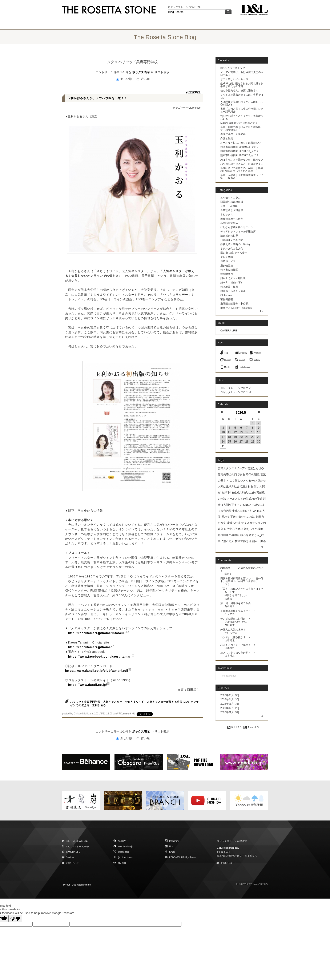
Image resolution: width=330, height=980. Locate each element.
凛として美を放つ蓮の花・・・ (238, 653)
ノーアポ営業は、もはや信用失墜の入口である (242, 74)
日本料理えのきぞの (232, 240)
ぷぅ (227, 584)
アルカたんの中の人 (236, 622)
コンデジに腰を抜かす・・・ (237, 637)
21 (247, 437)
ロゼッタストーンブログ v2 (236, 392)
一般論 (262, 541)
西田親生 (230, 625)
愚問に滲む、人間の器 (233, 134)
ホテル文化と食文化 (232, 249)
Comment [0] (127, 714)
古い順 (143, 79)
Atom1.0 (251, 727)
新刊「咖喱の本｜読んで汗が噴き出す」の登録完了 (241, 128)
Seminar (70, 857)
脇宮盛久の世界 (229, 236)
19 (235, 437)
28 (247, 441)
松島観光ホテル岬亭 (232, 219)
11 (229, 432)
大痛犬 (228, 599)
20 (241, 437)
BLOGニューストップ (233, 68)
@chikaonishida (125, 857)
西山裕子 (230, 606)
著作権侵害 (227, 299)
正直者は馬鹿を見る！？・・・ (238, 611)
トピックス (227, 214)
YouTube (122, 863)
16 (259, 432)
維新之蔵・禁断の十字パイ (236, 244)
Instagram (174, 841)
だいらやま (231, 633)
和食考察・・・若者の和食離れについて (242, 569)
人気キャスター (113, 702)
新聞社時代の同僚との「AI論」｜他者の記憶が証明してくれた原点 (242, 170)
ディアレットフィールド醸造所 (238, 231)
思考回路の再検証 (229, 535)
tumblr (172, 852)
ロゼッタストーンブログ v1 (236, 388)
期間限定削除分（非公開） (236, 304)
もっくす (230, 592)
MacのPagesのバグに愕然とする (239, 123)
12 (235, 432)
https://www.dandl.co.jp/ (88, 685)
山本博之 (230, 640)
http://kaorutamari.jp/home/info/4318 (97, 633)
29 (253, 441)
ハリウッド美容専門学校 (85, 702)
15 (253, 432)
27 (241, 441)
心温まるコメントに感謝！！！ (238, 645)
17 (223, 437)
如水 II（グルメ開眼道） (234, 278)
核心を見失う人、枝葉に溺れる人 (239, 90)
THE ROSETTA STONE (77, 841)
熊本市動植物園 (229, 270)
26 (235, 441)
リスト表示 (162, 72)
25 (229, 441)
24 (223, 441)
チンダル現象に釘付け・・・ (237, 619)
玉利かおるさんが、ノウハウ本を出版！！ (97, 98)
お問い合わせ (72, 863)
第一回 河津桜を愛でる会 (236, 603)
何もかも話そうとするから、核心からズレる (242, 117)
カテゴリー (179, 108)
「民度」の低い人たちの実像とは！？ (242, 589)
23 (259, 437)
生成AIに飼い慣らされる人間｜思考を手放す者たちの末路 (242, 85)
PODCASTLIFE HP (178, 857)
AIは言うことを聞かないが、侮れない (242, 160)
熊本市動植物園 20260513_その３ (240, 147)
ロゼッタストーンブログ (78, 846)
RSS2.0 (234, 727)
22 (253, 437)
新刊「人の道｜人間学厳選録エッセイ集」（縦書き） (242, 176)
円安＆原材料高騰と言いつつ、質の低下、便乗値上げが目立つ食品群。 (242, 580)
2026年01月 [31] (230, 712)
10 (223, 432)
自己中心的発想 (234, 529)
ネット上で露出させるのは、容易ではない (242, 96)
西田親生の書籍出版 (232, 202)
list (262, 311)
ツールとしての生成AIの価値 (244, 499)
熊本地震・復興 (229, 287)
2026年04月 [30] (230, 699)
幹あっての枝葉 (253, 529)
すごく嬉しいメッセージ (234, 79)
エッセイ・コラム (230, 198)
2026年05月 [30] (230, 695)
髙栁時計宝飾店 (229, 223)
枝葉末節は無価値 (246, 541)
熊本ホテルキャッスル (233, 291)
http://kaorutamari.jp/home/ (90, 647)
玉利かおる (99, 705)
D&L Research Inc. (228, 848)
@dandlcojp (123, 852)
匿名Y (228, 574)
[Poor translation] (15, 919)
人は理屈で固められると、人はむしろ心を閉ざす (242, 103)
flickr (171, 846)
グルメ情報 (227, 257)
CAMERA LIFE (229, 331)
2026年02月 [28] (230, 708)
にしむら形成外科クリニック (237, 227)
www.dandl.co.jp (125, 846)
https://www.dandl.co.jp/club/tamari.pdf (97, 671)
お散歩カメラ (228, 261)
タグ (111, 62)
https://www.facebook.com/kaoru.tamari (100, 657)
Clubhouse (195, 108)
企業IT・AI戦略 (229, 206)
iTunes (193, 857)
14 (247, 432)
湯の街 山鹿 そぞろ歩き (234, 253)
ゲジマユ (230, 614)
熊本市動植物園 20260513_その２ (240, 151)
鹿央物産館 (227, 266)
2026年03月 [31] (230, 704)
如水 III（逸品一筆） (232, 282)
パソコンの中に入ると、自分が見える (242, 164)
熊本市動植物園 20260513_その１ (240, 155)
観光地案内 (227, 274)
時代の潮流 (253, 474)
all (262, 547)
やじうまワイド (135, 702)
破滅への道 (234, 523)
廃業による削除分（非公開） (237, 308)
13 (241, 432)
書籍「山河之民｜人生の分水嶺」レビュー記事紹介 (242, 110)
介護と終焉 (227, 138)
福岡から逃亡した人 (236, 595)
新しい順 (125, 79)
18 (229, 437)
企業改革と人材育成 (232, 210)
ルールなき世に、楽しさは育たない (241, 143)
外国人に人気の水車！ (233, 630)
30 (259, 441)
